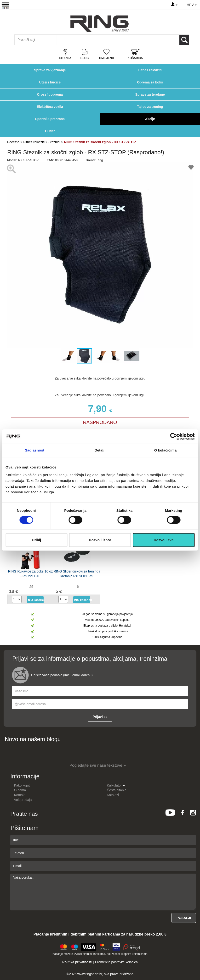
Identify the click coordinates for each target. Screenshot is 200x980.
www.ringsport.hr (90, 974)
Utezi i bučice (50, 82)
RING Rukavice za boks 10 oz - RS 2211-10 (31, 574)
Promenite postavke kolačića (116, 962)
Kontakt (20, 795)
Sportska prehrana (50, 119)
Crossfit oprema (50, 94)
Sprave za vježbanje (50, 70)
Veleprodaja (23, 800)
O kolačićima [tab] (166, 450)
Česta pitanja (117, 790)
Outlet (50, 131)
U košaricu (35, 600)
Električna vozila (50, 107)
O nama (20, 790)
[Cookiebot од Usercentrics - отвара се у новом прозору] (174, 436)
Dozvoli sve (164, 540)
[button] (11, 255)
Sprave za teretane (150, 94)
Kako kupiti (22, 785)
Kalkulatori (116, 785)
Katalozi (113, 795)
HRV (192, 5)
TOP (194, 961)
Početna (13, 142)
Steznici (55, 142)
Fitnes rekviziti (150, 70)
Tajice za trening (150, 107)
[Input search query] (36, 40)
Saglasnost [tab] (35, 450)
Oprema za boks (150, 82)
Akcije (150, 119)
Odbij (36, 540)
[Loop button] (184, 40)
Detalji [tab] (100, 450)
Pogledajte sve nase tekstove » (98, 765)
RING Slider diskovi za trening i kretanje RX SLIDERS (77, 574)
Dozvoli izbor (100, 540)
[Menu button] (5, 5)
